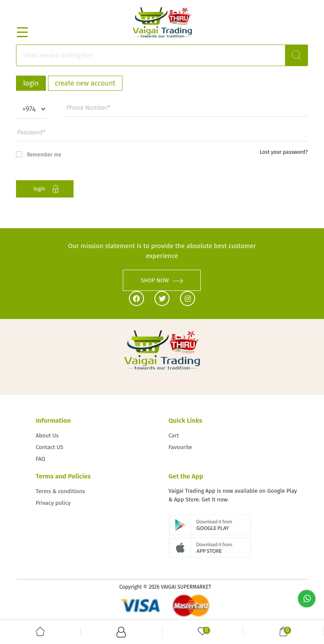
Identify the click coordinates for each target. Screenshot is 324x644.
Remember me (38, 155)
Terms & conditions (60, 491)
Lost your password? (284, 152)
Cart (174, 435)
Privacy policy (53, 503)
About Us (47, 435)
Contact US (49, 447)
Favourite (180, 447)
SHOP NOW (162, 280)
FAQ (40, 459)
